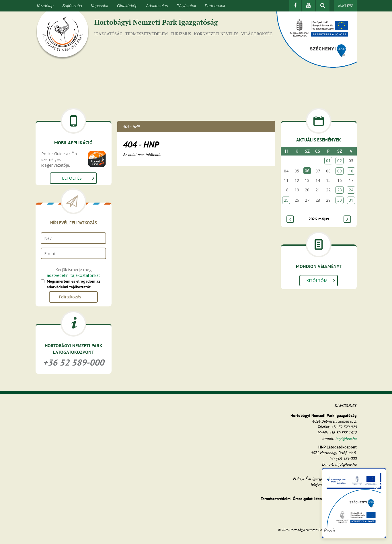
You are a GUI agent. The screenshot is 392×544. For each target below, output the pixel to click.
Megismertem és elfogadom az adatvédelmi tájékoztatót (73, 284)
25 (286, 200)
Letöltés (72, 178)
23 (340, 190)
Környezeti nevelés (216, 34)
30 (340, 200)
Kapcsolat (99, 6)
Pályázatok (186, 6)
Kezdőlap (45, 6)
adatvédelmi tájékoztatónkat (73, 275)
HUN (341, 5)
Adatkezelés (157, 6)
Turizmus (181, 34)
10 (351, 171)
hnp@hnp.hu (346, 438)
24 (351, 190)
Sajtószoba (72, 6)
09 (340, 171)
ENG (350, 5)
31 (351, 200)
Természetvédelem (147, 34)
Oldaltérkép (127, 6)
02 (340, 161)
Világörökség (257, 34)
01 (328, 161)
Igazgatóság (109, 34)
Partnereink (215, 6)
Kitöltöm (317, 280)
